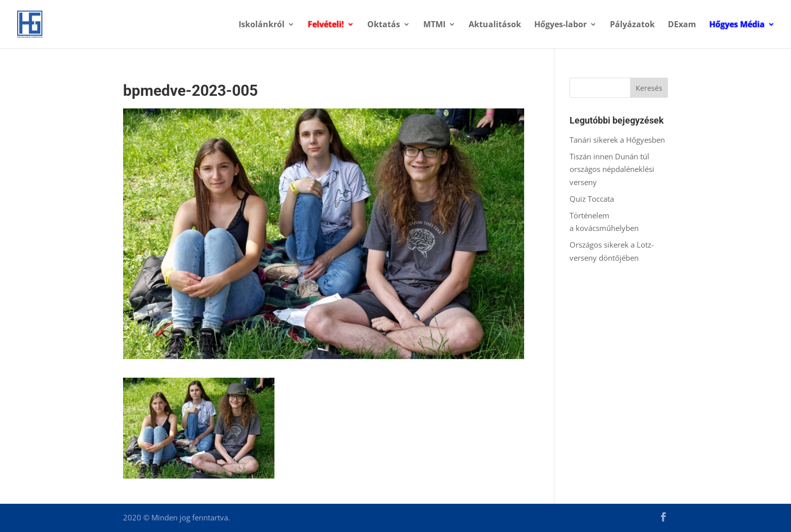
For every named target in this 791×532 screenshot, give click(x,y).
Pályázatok (632, 25)
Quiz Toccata (593, 199)
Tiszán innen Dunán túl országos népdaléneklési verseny (612, 169)
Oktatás (384, 25)
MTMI (434, 25)
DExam (682, 25)
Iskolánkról (262, 25)
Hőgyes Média (737, 25)
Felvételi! (326, 25)
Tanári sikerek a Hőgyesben (617, 140)
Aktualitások (495, 25)
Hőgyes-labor (560, 25)
